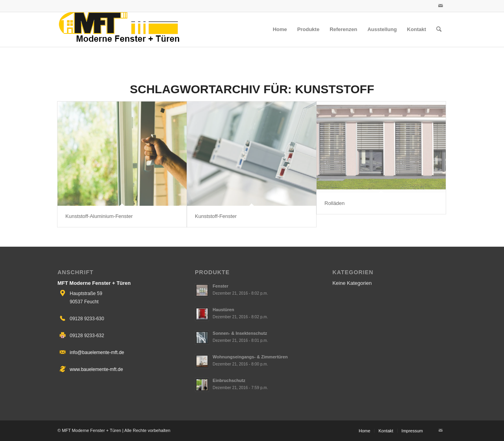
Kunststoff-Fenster (216, 216)
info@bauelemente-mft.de (97, 352)
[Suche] (439, 30)
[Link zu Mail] (441, 6)
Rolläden (334, 203)
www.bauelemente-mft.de (96, 369)
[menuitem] (280, 30)
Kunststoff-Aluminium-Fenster (99, 216)
